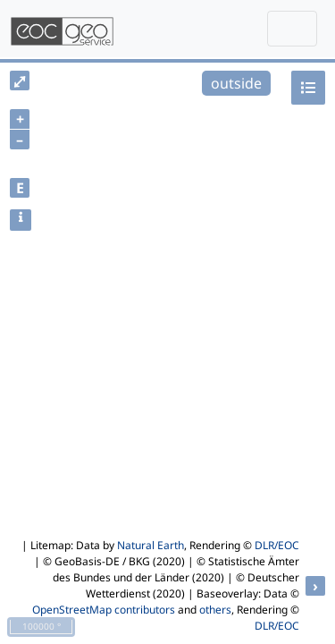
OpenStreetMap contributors (104, 610)
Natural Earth (151, 545)
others (215, 610)
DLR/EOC (277, 545)
